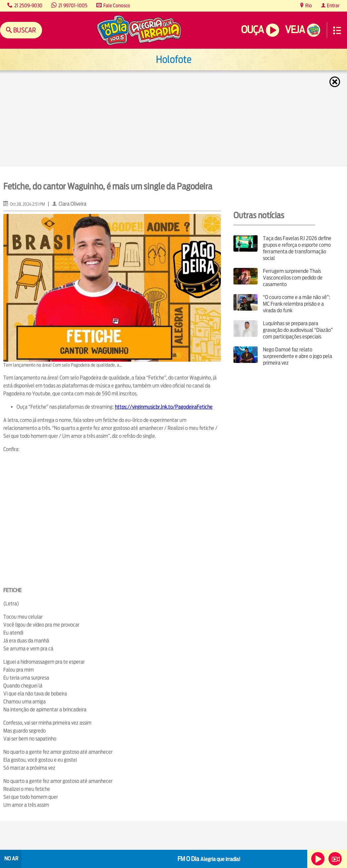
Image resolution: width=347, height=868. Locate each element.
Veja (295, 30)
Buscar (24, 30)
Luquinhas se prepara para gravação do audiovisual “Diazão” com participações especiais (298, 330)
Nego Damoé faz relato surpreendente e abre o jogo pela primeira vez (297, 356)
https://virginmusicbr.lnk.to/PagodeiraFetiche (164, 407)
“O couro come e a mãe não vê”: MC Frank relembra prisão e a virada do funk (297, 304)
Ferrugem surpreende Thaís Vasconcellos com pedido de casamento (293, 278)
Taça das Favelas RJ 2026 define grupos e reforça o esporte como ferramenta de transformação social (297, 248)
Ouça (252, 30)
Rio (308, 5)
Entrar (333, 5)
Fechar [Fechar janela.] (335, 82)
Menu (337, 30)
